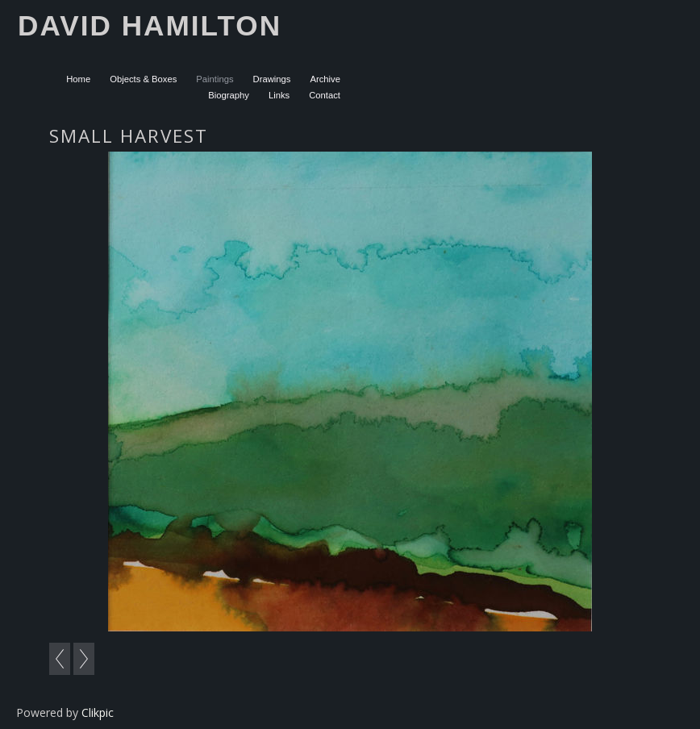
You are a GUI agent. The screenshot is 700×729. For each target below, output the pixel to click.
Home (78, 79)
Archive (325, 79)
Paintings (215, 79)
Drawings (272, 79)
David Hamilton (150, 25)
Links (279, 95)
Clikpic (98, 712)
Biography (229, 95)
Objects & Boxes (143, 79)
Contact (325, 95)
